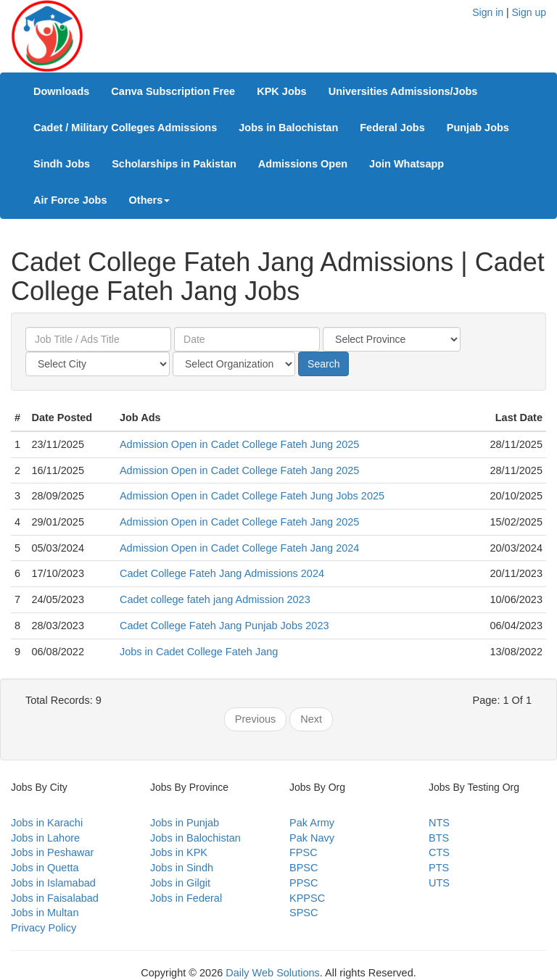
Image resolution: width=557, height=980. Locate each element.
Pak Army (312, 823)
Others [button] (150, 200)
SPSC (304, 913)
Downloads (61, 91)
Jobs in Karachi (47, 823)
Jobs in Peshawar (52, 852)
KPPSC (307, 898)
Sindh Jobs (62, 164)
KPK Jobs (282, 91)
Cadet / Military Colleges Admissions (125, 128)
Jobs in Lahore (45, 838)
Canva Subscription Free (173, 91)
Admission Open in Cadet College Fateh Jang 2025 (239, 470)
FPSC (304, 852)
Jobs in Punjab (185, 823)
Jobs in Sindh (182, 868)
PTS (439, 868)
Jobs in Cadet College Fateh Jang (199, 652)
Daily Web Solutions (273, 973)
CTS (439, 852)
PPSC (304, 883)
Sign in (488, 12)
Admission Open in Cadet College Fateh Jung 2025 (239, 444)
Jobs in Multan (45, 913)
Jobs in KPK (179, 852)
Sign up (529, 12)
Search (323, 364)
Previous (255, 719)
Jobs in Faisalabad (55, 898)
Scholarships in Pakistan (174, 164)
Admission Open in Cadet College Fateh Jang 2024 (239, 548)
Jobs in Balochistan (288, 128)
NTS (439, 823)
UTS (439, 883)
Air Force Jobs (70, 200)
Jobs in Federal (186, 898)
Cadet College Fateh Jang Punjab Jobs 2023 (224, 626)
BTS (439, 838)
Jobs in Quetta (45, 868)
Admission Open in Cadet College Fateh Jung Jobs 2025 (252, 496)
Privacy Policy (44, 928)
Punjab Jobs (478, 128)
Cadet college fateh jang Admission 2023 (215, 599)
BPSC (304, 868)
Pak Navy (312, 838)
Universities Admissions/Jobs (403, 91)
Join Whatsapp (407, 164)
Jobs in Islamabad (53, 883)
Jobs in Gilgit (180, 883)
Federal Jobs (392, 128)
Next (311, 719)
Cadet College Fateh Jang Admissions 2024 (222, 573)
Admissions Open (303, 164)
